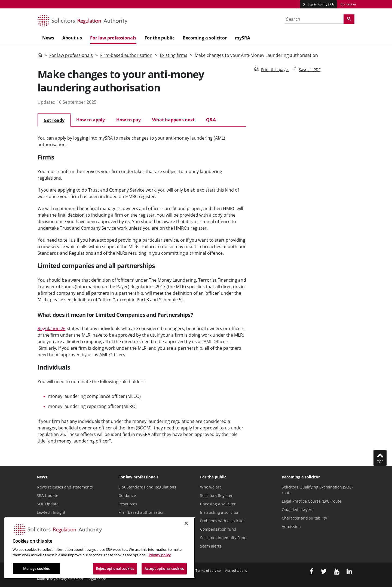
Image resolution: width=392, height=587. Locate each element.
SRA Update (48, 495)
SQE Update (48, 504)
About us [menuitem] (72, 38)
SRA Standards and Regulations (147, 487)
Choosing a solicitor (218, 504)
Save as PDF (306, 70)
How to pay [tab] (128, 120)
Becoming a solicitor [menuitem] (205, 38)
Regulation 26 (52, 328)
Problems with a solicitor (223, 521)
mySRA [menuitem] (243, 38)
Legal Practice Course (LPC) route (312, 501)
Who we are (211, 487)
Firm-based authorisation (126, 55)
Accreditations (236, 571)
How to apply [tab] (91, 120)
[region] (100, 548)
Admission (291, 526)
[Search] (349, 19)
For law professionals (71, 55)
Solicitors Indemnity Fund (223, 538)
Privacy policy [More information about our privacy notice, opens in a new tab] (160, 555)
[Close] (186, 523)
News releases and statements (65, 487)
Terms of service (208, 571)
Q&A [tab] (211, 120)
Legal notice (97, 579)
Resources (128, 504)
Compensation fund (218, 529)
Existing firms (174, 55)
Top (380, 458)
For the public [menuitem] (160, 38)
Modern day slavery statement (60, 579)
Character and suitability (304, 518)
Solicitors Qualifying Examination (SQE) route (317, 490)
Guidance (127, 495)
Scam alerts (211, 546)
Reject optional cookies (115, 568)
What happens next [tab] (173, 120)
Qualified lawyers (298, 510)
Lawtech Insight (51, 512)
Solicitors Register (216, 495)
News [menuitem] (48, 38)
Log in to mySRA (320, 4)
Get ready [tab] (54, 120)
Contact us (349, 4)
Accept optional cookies (164, 568)
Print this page (272, 70)
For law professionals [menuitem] (113, 38)
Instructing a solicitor (219, 512)
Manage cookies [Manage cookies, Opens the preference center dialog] (36, 568)
